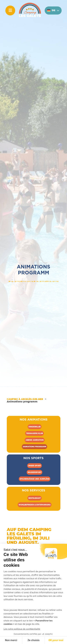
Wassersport (34, 472)
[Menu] (10, 10)
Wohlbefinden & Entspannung (35, 505)
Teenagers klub (34, 433)
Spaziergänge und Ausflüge (35, 479)
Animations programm (34, 447)
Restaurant (35, 498)
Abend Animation (35, 440)
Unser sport (34, 466)
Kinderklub (35, 427)
